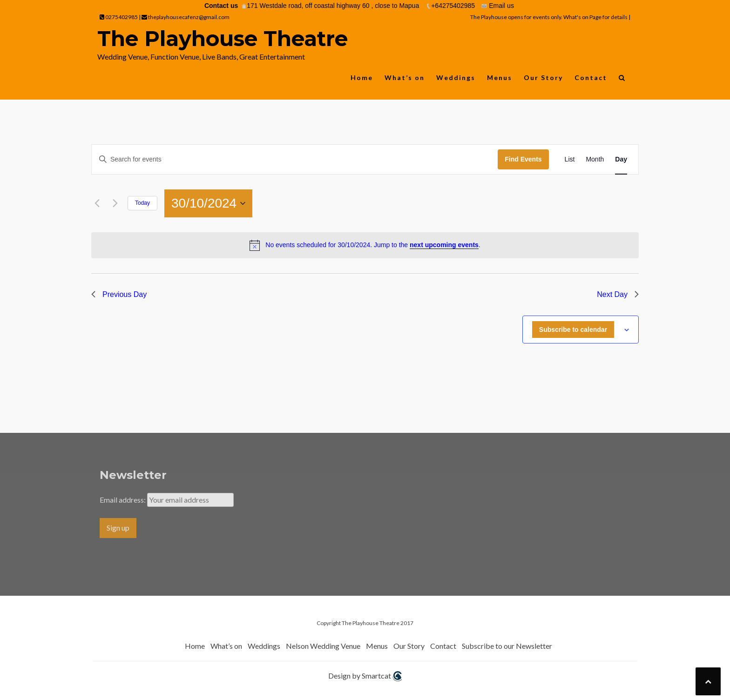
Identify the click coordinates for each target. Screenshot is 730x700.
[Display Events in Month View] (595, 159)
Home (362, 77)
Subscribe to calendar (573, 330)
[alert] (365, 245)
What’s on (405, 77)
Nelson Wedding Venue (323, 646)
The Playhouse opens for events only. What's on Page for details (549, 17)
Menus (500, 77)
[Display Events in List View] (570, 159)
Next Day (618, 294)
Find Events (523, 159)
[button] (622, 80)
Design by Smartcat (365, 676)
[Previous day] (97, 203)
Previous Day (119, 294)
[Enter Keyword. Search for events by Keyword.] (295, 159)
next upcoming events (444, 245)
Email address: (123, 500)
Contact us (221, 6)
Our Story (543, 77)
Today (142, 203)
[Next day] (115, 203)
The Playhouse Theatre (223, 38)
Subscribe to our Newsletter (507, 646)
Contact (591, 77)
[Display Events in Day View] (621, 159)
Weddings (456, 77)
